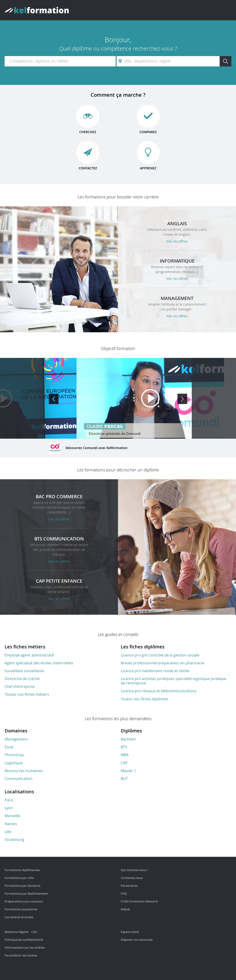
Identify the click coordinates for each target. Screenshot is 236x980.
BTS (124, 747)
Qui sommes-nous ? (134, 870)
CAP (124, 763)
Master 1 (128, 771)
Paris (9, 800)
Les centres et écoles (19, 917)
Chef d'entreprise (20, 686)
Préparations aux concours (24, 901)
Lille (8, 832)
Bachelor (128, 739)
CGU (34, 932)
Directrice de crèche (22, 679)
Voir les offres (177, 241)
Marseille (12, 816)
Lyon (9, 808)
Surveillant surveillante (24, 671)
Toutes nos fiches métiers (27, 694)
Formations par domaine (22, 886)
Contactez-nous (132, 878)
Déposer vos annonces (137, 940)
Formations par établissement (26, 893)
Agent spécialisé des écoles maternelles (39, 663)
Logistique (14, 763)
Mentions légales (17, 932)
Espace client (130, 932)
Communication (19, 779)
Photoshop (14, 755)
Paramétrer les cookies (21, 955)
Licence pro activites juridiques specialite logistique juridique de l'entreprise (174, 681)
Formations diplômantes (22, 870)
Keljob (125, 909)
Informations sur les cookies (25, 947)
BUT (124, 779)
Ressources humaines (24, 771)
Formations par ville (19, 878)
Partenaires (129, 886)
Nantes (11, 824)
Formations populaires (21, 909)
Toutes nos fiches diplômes (144, 699)
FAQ (124, 893)
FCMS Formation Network (139, 901)
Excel (9, 747)
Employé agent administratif (29, 655)
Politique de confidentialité (24, 940)
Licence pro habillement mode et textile (155, 671)
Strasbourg (14, 839)
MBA (125, 755)
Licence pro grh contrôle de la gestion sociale (160, 655)
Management (16, 739)
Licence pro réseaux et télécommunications (159, 691)
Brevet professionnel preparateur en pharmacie (162, 663)
